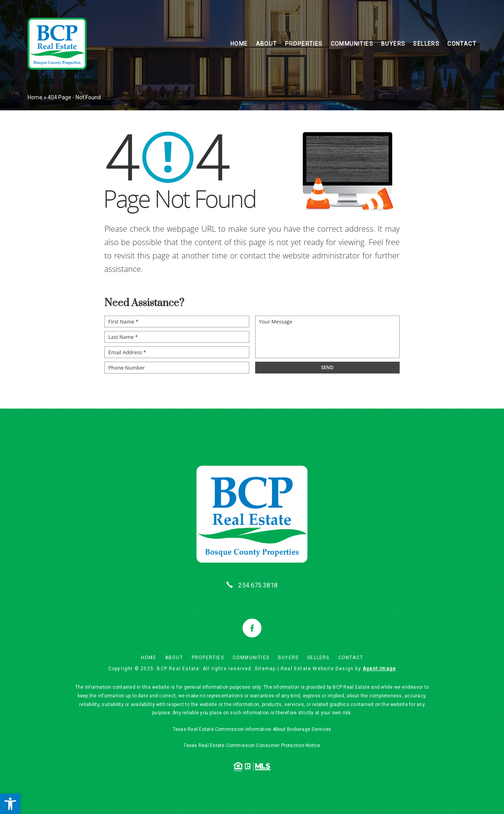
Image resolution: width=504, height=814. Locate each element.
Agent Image (379, 669)
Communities (352, 44)
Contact (462, 44)
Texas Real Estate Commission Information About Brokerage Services (252, 729)
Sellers (426, 44)
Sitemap (265, 669)
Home (239, 44)
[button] (10, 804)
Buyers (393, 44)
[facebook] (252, 628)
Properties (304, 44)
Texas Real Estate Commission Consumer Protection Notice (252, 745)
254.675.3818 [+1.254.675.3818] (258, 585)
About (267, 44)
